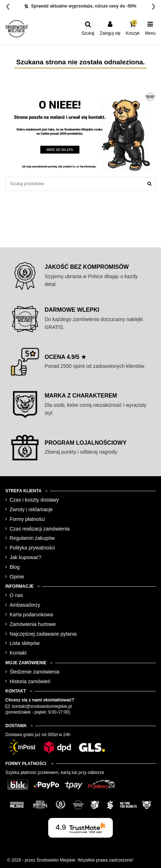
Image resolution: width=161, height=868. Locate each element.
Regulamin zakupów (32, 538)
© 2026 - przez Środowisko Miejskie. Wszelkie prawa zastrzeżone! (70, 860)
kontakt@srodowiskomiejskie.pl (42, 706)
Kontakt (18, 653)
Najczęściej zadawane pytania (43, 634)
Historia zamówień (30, 681)
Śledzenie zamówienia (34, 672)
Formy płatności (27, 519)
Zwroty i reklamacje (31, 509)
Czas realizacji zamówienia (40, 529)
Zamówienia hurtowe (33, 624)
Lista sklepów (25, 643)
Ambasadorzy (25, 605)
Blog (15, 567)
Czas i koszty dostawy (34, 500)
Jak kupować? (26, 557)
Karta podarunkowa (31, 615)
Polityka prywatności (32, 548)
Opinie (17, 577)
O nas (16, 595)
